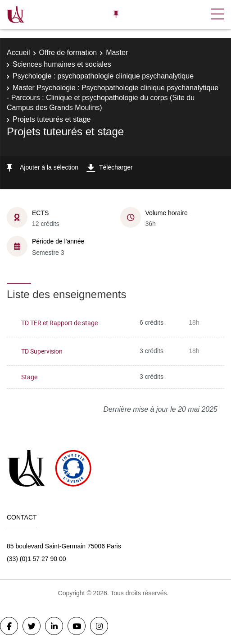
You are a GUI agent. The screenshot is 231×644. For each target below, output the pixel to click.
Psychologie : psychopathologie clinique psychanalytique (103, 76)
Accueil (18, 53)
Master (117, 53)
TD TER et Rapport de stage (59, 323)
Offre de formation (68, 53)
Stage (29, 377)
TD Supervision (42, 351)
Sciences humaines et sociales (62, 64)
